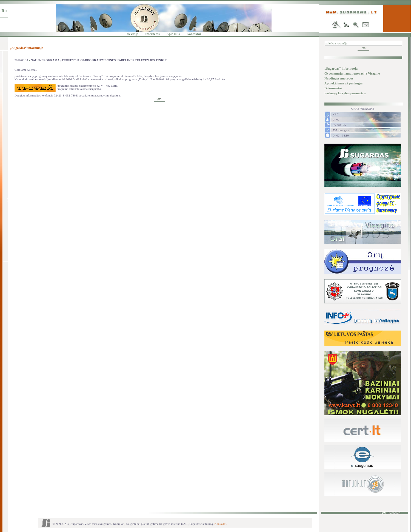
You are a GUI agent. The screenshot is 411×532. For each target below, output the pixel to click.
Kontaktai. (221, 524)
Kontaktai (194, 34)
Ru (4, 11)
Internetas (152, 34)
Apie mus (173, 34)
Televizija (132, 34)
